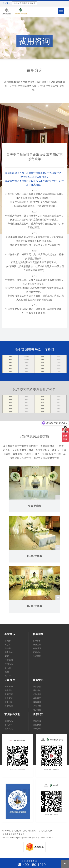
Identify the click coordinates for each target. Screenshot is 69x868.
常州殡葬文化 (12, 714)
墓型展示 (10, 634)
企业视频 (9, 706)
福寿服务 (38, 634)
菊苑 (7, 656)
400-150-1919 (32, 865)
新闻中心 (38, 680)
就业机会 (37, 721)
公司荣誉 (9, 698)
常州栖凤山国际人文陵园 (14, 834)
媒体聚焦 (37, 702)
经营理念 (9, 690)
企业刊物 (37, 706)
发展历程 (9, 694)
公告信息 (37, 694)
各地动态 (37, 698)
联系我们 (38, 714)
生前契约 (37, 656)
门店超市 (37, 652)
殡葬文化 (9, 729)
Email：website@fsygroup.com (17, 838)
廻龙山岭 (9, 652)
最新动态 (37, 690)
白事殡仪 (37, 641)
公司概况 (10, 680)
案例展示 (37, 648)
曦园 (7, 672)
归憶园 (8, 648)
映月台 (8, 676)
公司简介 (9, 687)
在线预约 (37, 729)
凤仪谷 (8, 645)
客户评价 (37, 710)
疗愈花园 (9, 660)
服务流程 (37, 645)
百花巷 (8, 641)
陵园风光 (9, 664)
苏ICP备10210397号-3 (42, 838)
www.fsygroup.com (16, 831)
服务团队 (9, 702)
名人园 (8, 668)
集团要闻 (37, 687)
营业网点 (37, 725)
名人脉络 (9, 725)
